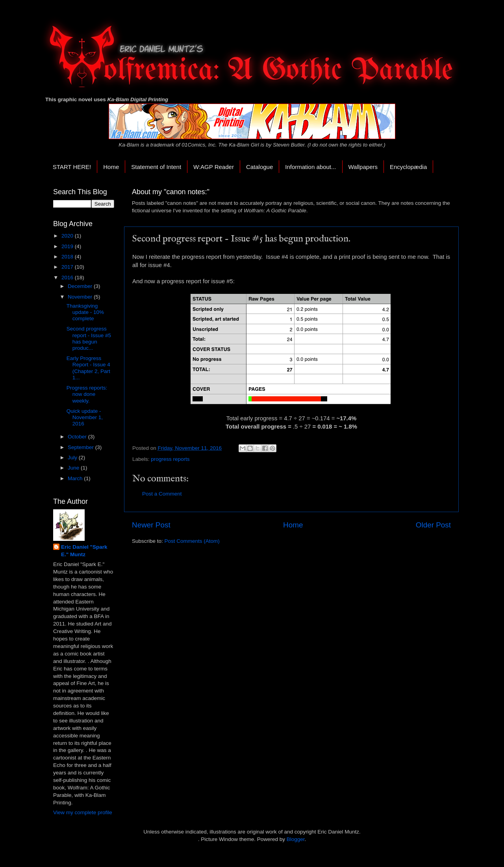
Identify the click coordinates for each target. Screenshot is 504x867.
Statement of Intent (156, 167)
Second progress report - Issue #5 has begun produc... (89, 338)
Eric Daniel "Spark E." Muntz (84, 551)
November (81, 297)
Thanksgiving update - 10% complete (85, 312)
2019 (68, 246)
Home (111, 167)
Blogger (296, 839)
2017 (68, 267)
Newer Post (151, 525)
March (76, 478)
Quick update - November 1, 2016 (85, 417)
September (82, 447)
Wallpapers (363, 167)
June (74, 468)
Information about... (310, 167)
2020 (68, 236)
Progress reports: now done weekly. (87, 394)
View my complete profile (83, 812)
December (81, 286)
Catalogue (259, 167)
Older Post (433, 525)
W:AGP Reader (214, 167)
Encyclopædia (408, 167)
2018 (68, 257)
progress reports (170, 459)
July (73, 458)
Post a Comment (162, 494)
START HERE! (72, 167)
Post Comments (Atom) (192, 541)
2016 (68, 278)
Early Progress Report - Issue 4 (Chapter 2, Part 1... (88, 368)
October (78, 437)
